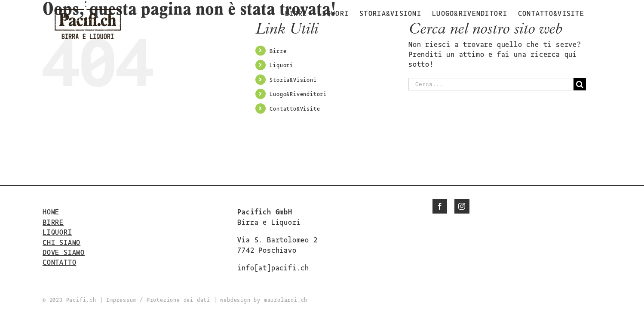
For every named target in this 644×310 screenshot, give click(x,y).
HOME (51, 211)
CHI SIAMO (61, 242)
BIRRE (53, 222)
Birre (278, 51)
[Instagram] (462, 206)
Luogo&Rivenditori (298, 94)
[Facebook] (440, 206)
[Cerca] (580, 84)
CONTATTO (59, 262)
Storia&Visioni (293, 79)
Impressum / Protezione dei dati (158, 299)
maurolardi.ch (286, 299)
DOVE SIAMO (64, 252)
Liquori (281, 65)
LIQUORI (57, 232)
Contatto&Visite (295, 108)
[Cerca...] (491, 84)
